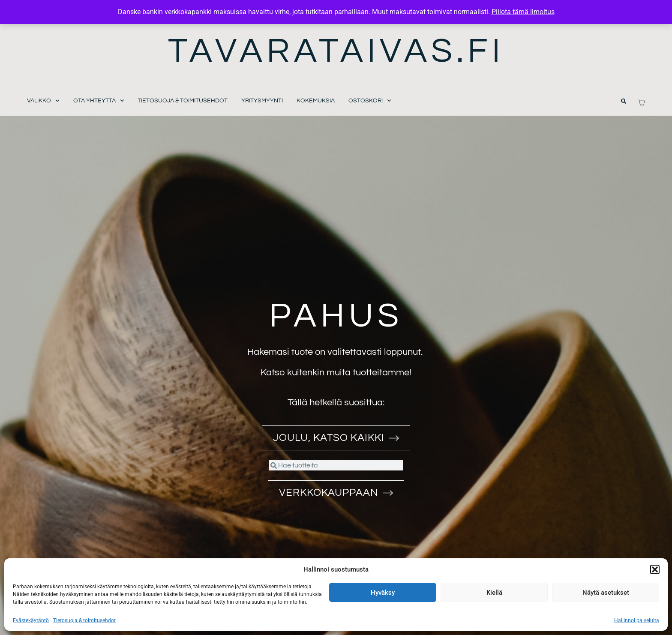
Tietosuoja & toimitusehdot (84, 620)
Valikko (43, 101)
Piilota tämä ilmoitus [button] (523, 12)
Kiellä (494, 593)
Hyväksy (383, 593)
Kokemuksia (316, 101)
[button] (655, 569)
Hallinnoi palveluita (637, 620)
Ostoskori (370, 101)
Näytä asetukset (606, 593)
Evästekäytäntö (31, 620)
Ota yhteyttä (99, 101)
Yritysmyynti (262, 101)
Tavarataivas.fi (336, 51)
